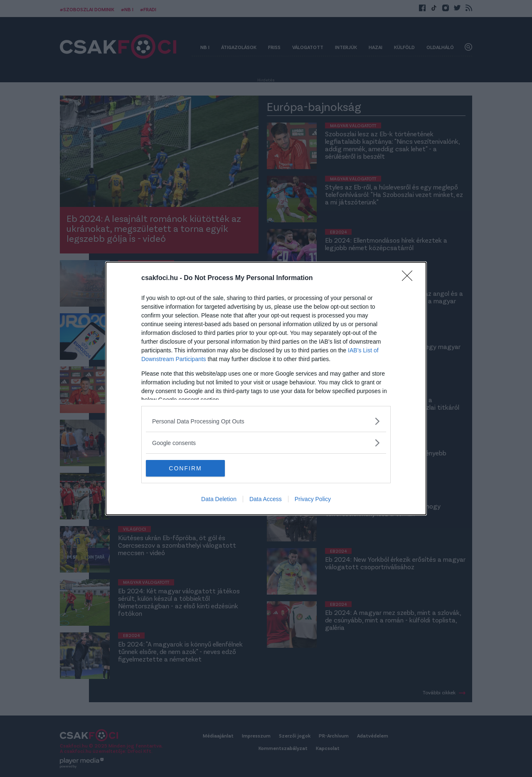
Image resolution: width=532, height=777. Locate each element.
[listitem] (266, 421)
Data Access (266, 499)
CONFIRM (185, 468)
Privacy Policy (313, 499)
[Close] (410, 278)
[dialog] (266, 388)
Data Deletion (219, 499)
